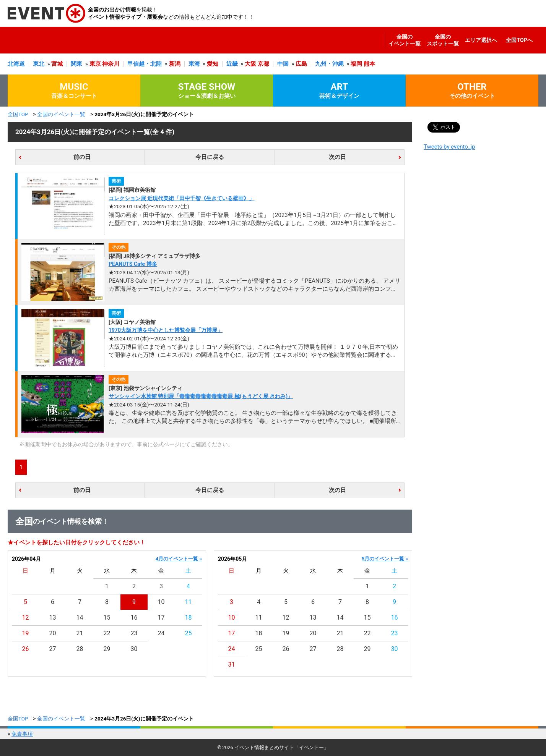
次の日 (337, 157)
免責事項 (22, 734)
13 (53, 618)
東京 (95, 64)
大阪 (250, 64)
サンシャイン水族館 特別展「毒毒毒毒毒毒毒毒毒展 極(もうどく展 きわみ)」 (201, 396)
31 (232, 665)
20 (53, 633)
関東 (76, 64)
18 (188, 618)
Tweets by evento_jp (449, 147)
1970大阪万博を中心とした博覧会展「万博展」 (166, 330)
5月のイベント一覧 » (385, 559)
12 (26, 618)
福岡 (356, 64)
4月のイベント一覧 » (179, 559)
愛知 (213, 64)
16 (134, 618)
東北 (39, 64)
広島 (301, 64)
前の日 (82, 157)
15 (107, 618)
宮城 (57, 64)
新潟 (175, 64)
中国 (283, 64)
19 (26, 633)
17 (161, 618)
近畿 (232, 64)
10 (161, 602)
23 (134, 633)
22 (107, 633)
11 (188, 602)
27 (53, 649)
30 (134, 649)
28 (80, 649)
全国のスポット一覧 (443, 40)
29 (107, 649)
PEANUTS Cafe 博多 (133, 264)
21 (80, 633)
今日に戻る (210, 157)
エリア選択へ (481, 40)
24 (161, 633)
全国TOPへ (519, 40)
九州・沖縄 (329, 64)
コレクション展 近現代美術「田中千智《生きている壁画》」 (181, 198)
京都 (263, 64)
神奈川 (111, 64)
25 (188, 633)
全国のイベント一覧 (405, 40)
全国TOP (18, 114)
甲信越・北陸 (145, 64)
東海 (194, 64)
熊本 (369, 64)
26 (26, 649)
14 (80, 618)
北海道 (16, 64)
